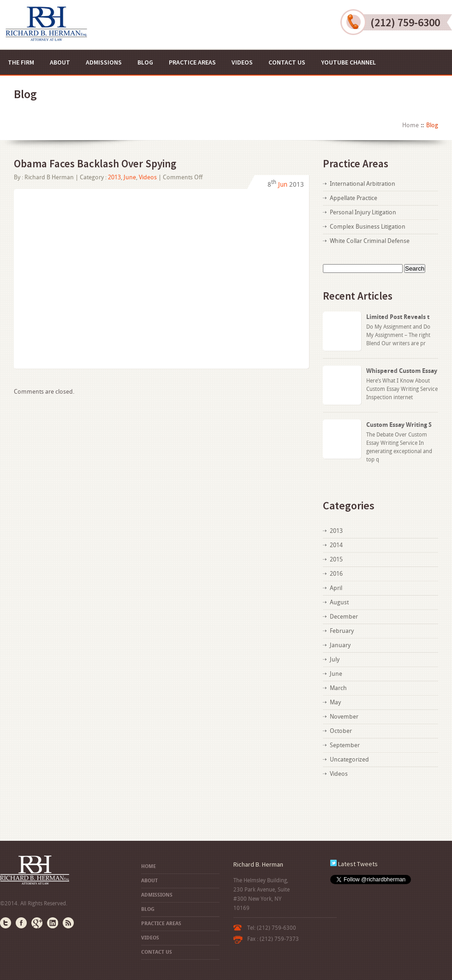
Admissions (104, 62)
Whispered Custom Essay (402, 371)
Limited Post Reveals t (398, 317)
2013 (114, 177)
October (341, 731)
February (342, 631)
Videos (242, 62)
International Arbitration (363, 184)
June (130, 177)
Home (410, 125)
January (340, 645)
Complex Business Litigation (368, 227)
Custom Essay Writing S (399, 425)
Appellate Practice (354, 198)
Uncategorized (349, 759)
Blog (145, 62)
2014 (336, 545)
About (60, 62)
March (338, 688)
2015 (336, 559)
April (336, 588)
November (344, 717)
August (339, 602)
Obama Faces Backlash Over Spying (95, 163)
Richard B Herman (49, 177)
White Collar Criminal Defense (370, 241)
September (345, 745)
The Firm (21, 62)
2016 (336, 574)
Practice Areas (192, 62)
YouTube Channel (348, 62)
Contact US (287, 62)
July (335, 659)
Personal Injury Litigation (363, 212)
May (335, 702)
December (344, 617)
